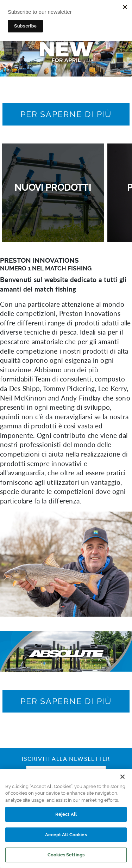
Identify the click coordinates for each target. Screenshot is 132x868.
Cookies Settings (66, 855)
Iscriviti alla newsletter (66, 759)
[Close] (122, 777)
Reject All (66, 814)
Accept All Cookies (66, 835)
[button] (66, 114)
